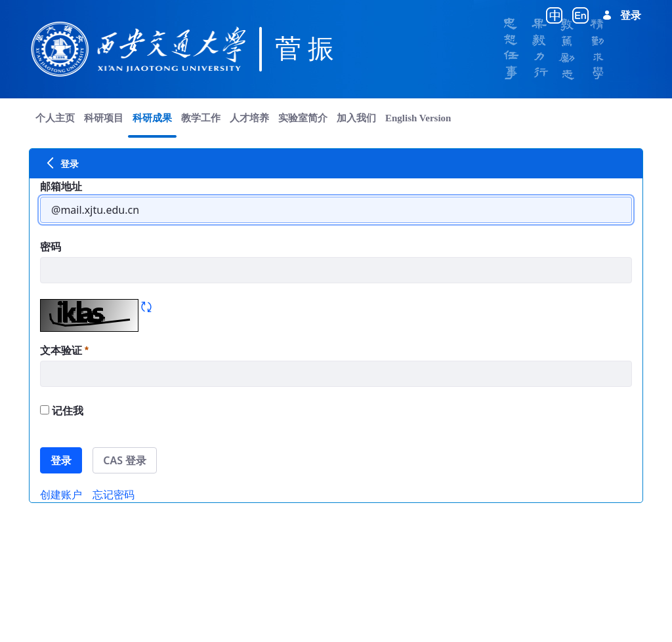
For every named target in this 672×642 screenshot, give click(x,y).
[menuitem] (55, 118)
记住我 (62, 411)
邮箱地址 (61, 186)
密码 (51, 247)
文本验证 (64, 350)
